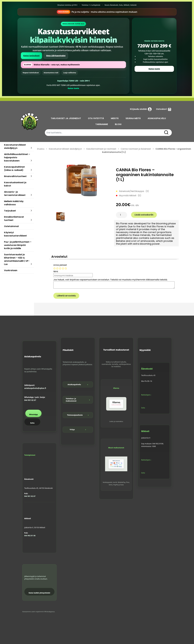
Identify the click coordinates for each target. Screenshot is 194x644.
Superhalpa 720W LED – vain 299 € (73, 81)
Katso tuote (73, 88)
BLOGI (118, 124)
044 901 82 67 (30, 400)
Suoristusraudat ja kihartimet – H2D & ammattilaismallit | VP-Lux (17, 259)
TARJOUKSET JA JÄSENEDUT (66, 118)
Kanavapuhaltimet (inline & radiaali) (14, 168)
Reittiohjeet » (146, 395)
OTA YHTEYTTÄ (96, 118)
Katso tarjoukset (31, 56)
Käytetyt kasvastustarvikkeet (15, 234)
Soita (32, 423)
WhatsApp (33, 414)
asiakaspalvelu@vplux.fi (35, 388)
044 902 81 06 (30, 536)
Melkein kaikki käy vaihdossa (14, 203)
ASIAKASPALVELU (157, 118)
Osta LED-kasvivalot (56, 56)
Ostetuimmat (11, 226)
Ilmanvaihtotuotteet (15, 176)
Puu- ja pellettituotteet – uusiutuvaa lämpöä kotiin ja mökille (18, 245)
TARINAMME (102, 124)
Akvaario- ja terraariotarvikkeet (15, 193)
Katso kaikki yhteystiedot (39, 593)
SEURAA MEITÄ (133, 118)
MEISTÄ (115, 118)
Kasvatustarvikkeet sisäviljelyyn (15, 146)
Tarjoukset (10, 211)
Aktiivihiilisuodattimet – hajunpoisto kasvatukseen (17, 157)
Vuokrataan (11, 270)
